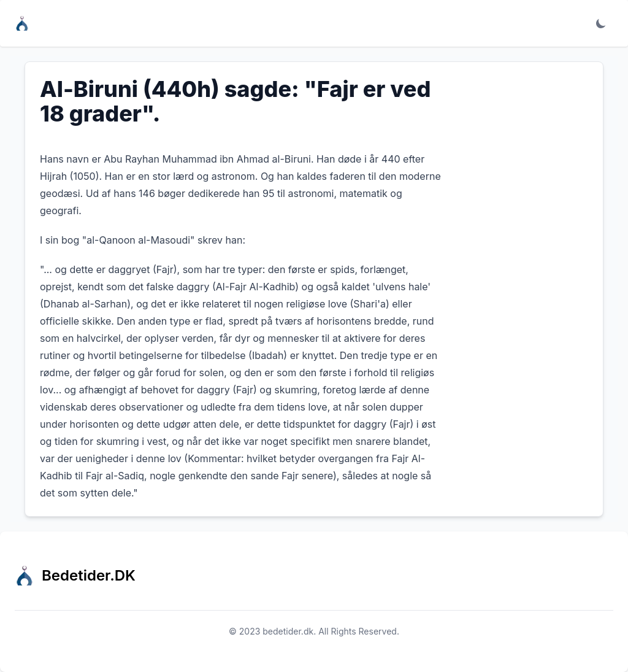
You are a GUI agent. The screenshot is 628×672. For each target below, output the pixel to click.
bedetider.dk (288, 631)
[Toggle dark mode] (601, 23)
